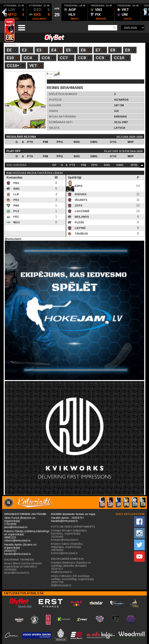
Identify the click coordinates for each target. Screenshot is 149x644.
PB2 (16, 183)
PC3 (16, 211)
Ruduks (80, 194)
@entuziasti (13, 239)
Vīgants (81, 200)
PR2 (16, 200)
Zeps (78, 205)
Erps (78, 186)
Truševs (81, 234)
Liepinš (80, 228)
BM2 (16, 189)
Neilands (81, 217)
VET (36, 66)
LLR (16, 194)
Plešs (79, 222)
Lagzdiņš (82, 211)
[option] (14, 12)
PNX (16, 205)
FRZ (16, 217)
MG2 (16, 222)
